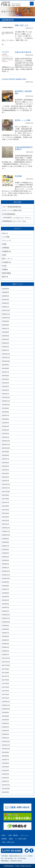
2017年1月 (6, 698)
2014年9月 (6, 792)
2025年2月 (6, 347)
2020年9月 (6, 539)
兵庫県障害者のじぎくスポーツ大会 (14, 221)
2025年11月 (6, 314)
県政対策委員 (6, 273)
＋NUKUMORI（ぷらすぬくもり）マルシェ (16, 218)
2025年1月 (6, 350)
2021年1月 (6, 524)
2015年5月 (6, 767)
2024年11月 (6, 358)
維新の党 (5, 277)
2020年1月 (6, 568)
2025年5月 (6, 336)
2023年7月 (6, 415)
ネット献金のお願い (21, 839)
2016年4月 (6, 727)
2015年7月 (6, 760)
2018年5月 (6, 640)
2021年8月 (6, 499)
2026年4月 (6, 296)
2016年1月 (6, 738)
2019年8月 (6, 586)
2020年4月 (6, 557)
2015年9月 (6, 752)
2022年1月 (6, 481)
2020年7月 (6, 546)
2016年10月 (6, 709)
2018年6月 (6, 636)
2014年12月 (6, 785)
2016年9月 (6, 712)
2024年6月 (6, 376)
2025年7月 (6, 329)
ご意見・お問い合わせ (8, 842)
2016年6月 (6, 720)
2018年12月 (6, 615)
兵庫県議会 (6, 248)
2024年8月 (6, 368)
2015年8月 (6, 756)
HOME (3, 835)
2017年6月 (6, 680)
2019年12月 (6, 571)
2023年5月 (6, 423)
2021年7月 (6, 502)
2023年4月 (6, 426)
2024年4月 (6, 383)
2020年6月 (6, 550)
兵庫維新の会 (6, 251)
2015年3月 (6, 774)
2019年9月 (6, 582)
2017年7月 (6, 676)
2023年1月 (6, 437)
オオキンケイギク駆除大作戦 (12, 210)
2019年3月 (6, 604)
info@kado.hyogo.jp (16, 861)
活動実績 (4, 839)
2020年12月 (6, 528)
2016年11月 (6, 705)
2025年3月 (6, 343)
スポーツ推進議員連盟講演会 (12, 207)
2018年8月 (6, 629)
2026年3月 (6, 300)
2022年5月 (6, 466)
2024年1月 (6, 394)
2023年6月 (6, 419)
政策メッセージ (7, 259)
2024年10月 (6, 361)
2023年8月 (6, 412)
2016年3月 (6, 731)
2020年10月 (6, 535)
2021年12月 (6, 484)
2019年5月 (6, 597)
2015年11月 (6, 745)
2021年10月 (6, 492)
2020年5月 (6, 553)
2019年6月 (6, 593)
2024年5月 (6, 379)
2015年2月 (6, 778)
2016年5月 (6, 723)
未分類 (4, 266)
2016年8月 (6, 716)
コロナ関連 (6, 237)
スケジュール (6, 240)
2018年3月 (6, 647)
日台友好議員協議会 (9, 214)
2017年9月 (6, 669)
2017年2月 (6, 694)
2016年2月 (6, 734)
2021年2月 (6, 521)
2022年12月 (6, 441)
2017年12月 (6, 658)
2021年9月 (6, 495)
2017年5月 (6, 684)
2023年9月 (6, 408)
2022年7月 (6, 459)
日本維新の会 (6, 262)
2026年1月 (6, 307)
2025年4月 (6, 339)
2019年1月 (6, 611)
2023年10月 (6, 405)
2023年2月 (6, 434)
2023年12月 (6, 397)
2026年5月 (6, 292)
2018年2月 (6, 651)
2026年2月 (6, 303)
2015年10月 (6, 749)
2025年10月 (6, 318)
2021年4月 (6, 513)
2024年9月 (6, 365)
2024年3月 (6, 386)
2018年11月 (6, 618)
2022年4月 (6, 470)
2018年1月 (6, 655)
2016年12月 (6, 702)
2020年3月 (6, 560)
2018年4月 (6, 644)
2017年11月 (6, 662)
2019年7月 (6, 589)
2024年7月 (6, 372)
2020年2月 (6, 564)
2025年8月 (6, 325)
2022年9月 (6, 452)
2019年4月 (6, 600)
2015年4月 (6, 770)
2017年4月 (6, 687)
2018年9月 (6, 626)
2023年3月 (6, 430)
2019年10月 (6, 578)
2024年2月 (6, 390)
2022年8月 (6, 455)
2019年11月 (6, 575)
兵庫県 (4, 244)
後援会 (11, 839)
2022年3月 (6, 473)
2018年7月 (6, 633)
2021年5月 (6, 510)
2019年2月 (6, 607)
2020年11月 (6, 531)
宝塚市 (4, 255)
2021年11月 (6, 488)
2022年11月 (6, 445)
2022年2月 (6, 477)
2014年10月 (6, 789)
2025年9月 (6, 321)
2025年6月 (6, 332)
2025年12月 (6, 310)
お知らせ (5, 233)
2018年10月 (6, 622)
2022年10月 (6, 448)
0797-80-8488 (9, 858)
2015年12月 (6, 742)
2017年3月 (6, 691)
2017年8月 (6, 673)
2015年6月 (6, 763)
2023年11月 (6, 401)
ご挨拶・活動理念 (13, 835)
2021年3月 (6, 517)
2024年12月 (6, 354)
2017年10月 (6, 665)
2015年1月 (6, 781)
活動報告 (5, 270)
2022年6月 (6, 463)
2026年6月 (6, 289)
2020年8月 (6, 542)
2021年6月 (6, 506)
